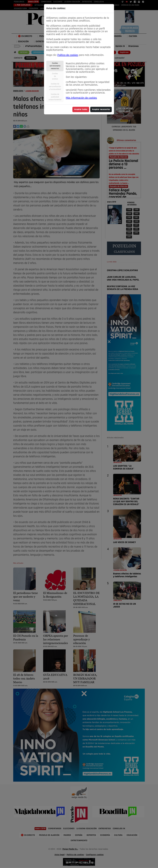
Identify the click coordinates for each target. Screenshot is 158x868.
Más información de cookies (81, 98)
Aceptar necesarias (101, 109)
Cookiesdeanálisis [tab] (55, 76)
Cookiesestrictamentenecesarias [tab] (55, 66)
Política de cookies (68, 55)
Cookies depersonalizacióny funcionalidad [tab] (55, 87)
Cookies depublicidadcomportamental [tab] (55, 97)
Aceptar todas (81, 109)
